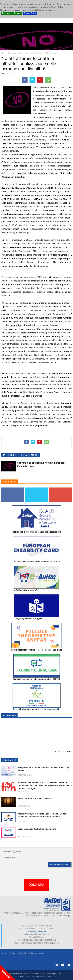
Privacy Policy (30, 13)
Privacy (33, 953)
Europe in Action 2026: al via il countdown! (37, 829)
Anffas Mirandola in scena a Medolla (35, 799)
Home (4, 953)
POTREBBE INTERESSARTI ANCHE (21, 455)
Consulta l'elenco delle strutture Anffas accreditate (36, 562)
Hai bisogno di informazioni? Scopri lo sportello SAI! (36, 532)
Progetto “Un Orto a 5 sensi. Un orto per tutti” (39, 737)
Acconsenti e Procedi (11, 13)
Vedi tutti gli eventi (63, 751)
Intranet (42, 953)
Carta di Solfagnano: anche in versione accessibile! (37, 709)
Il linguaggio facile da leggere (28, 618)
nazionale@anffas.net (37, 931)
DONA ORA (36, 885)
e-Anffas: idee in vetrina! (25, 590)
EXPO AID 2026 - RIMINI (30, 722)
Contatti (13, 953)
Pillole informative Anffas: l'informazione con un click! (36, 650)
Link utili (23, 953)
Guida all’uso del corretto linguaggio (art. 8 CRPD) (37, 679)
